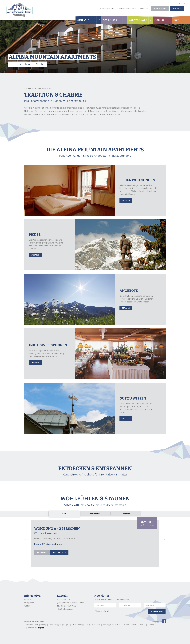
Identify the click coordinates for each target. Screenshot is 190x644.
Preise (35, 235)
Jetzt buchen (59, 552)
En (184, 4)
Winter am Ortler (107, 9)
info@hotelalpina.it (65, 609)
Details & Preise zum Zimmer (49, 544)
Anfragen (160, 9)
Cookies (142, 625)
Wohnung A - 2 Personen (57, 529)
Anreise (27, 600)
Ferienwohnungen (137, 180)
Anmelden (157, 612)
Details (126, 200)
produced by (35, 628)
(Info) (107, 611)
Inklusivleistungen (48, 345)
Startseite (28, 88)
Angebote (129, 291)
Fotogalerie (29, 603)
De (180, 4)
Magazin (144, 9)
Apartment (37, 88)
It (182, 4)
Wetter (27, 606)
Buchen (177, 9)
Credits (134, 625)
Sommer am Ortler (127, 9)
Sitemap (151, 625)
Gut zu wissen (133, 398)
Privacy (103, 611)
